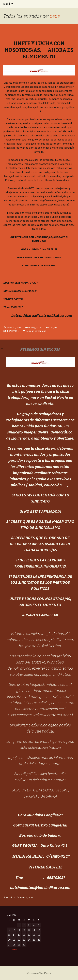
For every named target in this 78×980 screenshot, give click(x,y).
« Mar (14, 950)
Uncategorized (35, 327)
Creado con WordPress (39, 973)
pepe (55, 16)
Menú (7, 4)
